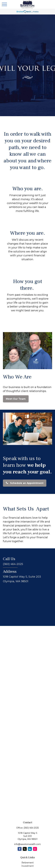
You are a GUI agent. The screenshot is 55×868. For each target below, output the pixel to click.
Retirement (28, 863)
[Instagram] (35, 849)
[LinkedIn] (30, 849)
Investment (27, 866)
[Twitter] (25, 849)
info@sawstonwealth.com (27, 844)
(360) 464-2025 (31, 828)
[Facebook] (20, 849)
